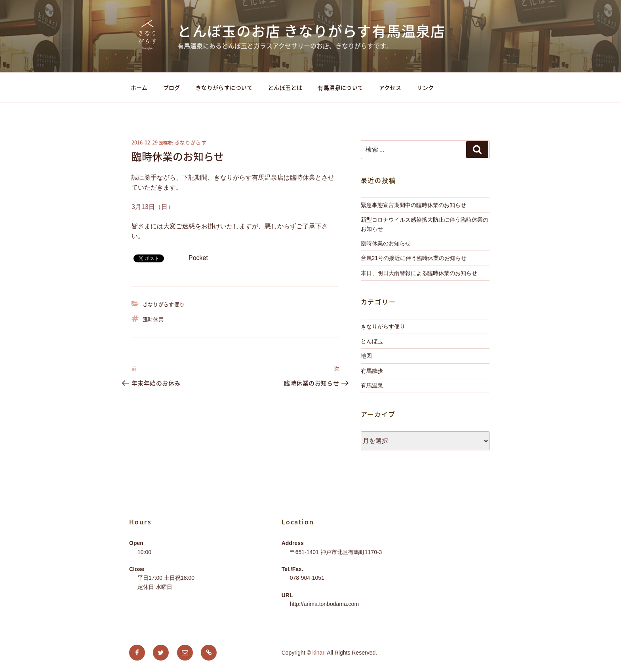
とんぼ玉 (372, 341)
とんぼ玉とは (285, 87)
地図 (366, 356)
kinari (319, 653)
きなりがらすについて (224, 87)
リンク (425, 87)
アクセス (390, 87)
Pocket (198, 258)
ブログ (172, 87)
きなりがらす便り (164, 304)
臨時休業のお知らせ (386, 243)
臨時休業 (153, 319)
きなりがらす (190, 142)
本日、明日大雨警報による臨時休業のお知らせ (419, 273)
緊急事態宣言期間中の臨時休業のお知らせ (413, 205)
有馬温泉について (340, 87)
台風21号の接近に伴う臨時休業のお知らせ (414, 258)
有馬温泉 (372, 385)
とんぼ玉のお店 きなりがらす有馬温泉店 (311, 31)
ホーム (139, 87)
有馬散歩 (372, 371)
